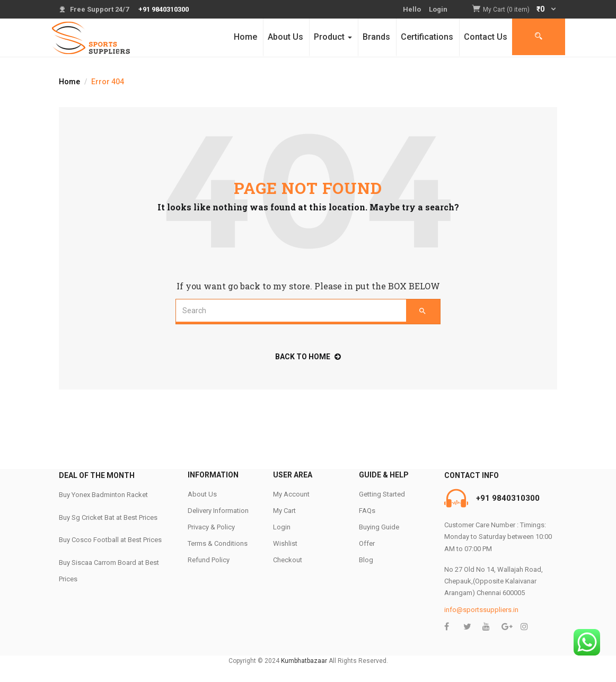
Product (333, 37)
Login (438, 9)
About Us (285, 37)
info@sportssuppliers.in (481, 610)
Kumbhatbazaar (304, 661)
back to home (308, 357)
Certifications (427, 37)
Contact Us (486, 37)
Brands (376, 37)
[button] (520, 10)
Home (245, 37)
